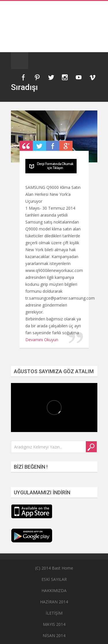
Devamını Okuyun (42, 340)
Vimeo (92, 77)
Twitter (51, 77)
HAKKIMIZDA (54, 591)
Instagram (65, 77)
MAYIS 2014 (54, 624)
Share (53, 146)
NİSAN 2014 (54, 635)
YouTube (79, 77)
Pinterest (37, 77)
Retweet (39, 146)
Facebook (23, 77)
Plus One (66, 146)
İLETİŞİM (54, 613)
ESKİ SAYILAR (54, 579)
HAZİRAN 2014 (54, 602)
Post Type (26, 146)
